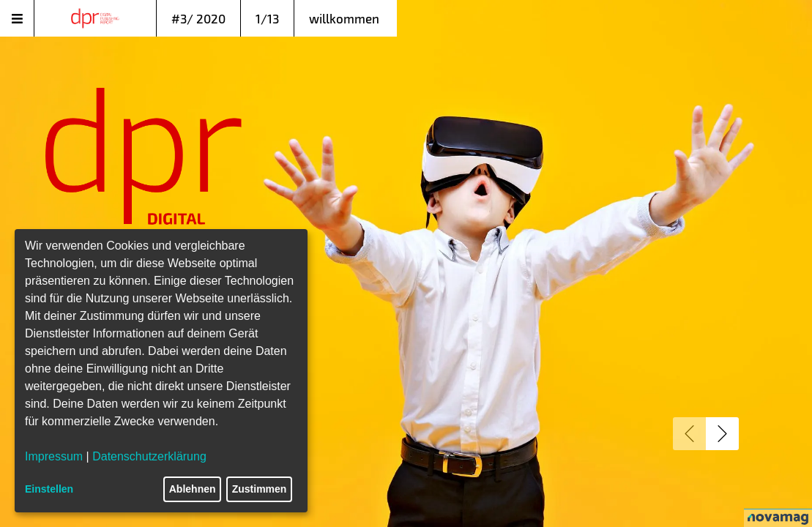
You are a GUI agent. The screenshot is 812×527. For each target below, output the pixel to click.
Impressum (54, 456)
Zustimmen (260, 489)
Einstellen (49, 489)
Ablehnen (193, 489)
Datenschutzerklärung (149, 456)
